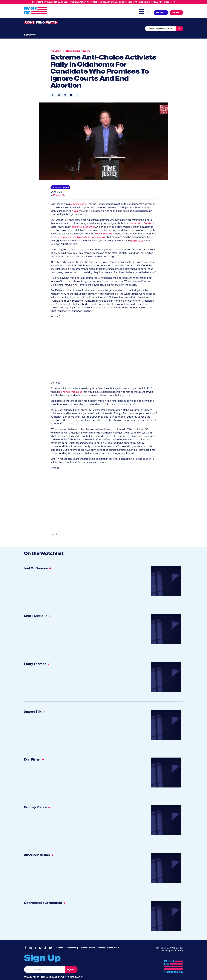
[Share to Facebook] (53, 90)
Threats (44, 29)
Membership (72, 943)
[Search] (149, 12)
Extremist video (60, 182)
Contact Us (113, 943)
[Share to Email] (71, 90)
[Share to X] (65, 90)
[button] (77, 90)
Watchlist (60, 29)
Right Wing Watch (113, 13)
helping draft (58, 239)
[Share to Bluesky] (59, 90)
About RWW (76, 29)
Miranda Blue (60, 190)
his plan (76, 206)
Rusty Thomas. (123, 228)
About (68, 13)
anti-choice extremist (96, 222)
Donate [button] (175, 13)
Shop (140, 13)
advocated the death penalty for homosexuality (103, 232)
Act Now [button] (160, 13)
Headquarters (95, 13)
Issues (80, 13)
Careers (101, 943)
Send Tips (113, 29)
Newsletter (94, 29)
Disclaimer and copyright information (62, 972)
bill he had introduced (72, 386)
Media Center (88, 943)
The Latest (129, 13)
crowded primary (80, 199)
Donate (60, 943)
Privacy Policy (32, 972)
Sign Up (71, 964)
